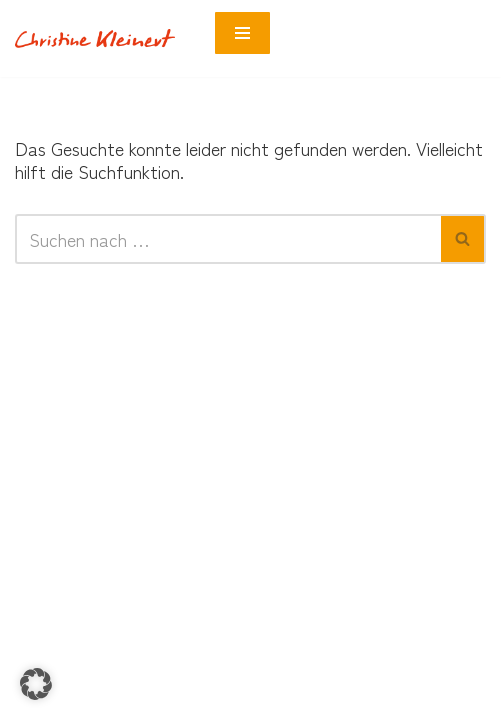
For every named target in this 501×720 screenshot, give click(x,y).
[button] (36, 684)
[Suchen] (228, 239)
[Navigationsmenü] (242, 33)
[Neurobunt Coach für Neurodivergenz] (100, 39)
